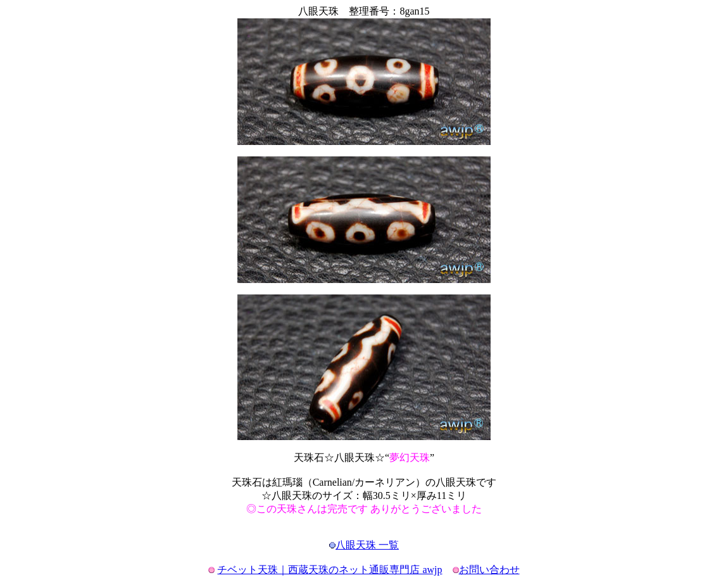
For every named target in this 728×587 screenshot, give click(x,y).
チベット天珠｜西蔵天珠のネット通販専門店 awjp (329, 570)
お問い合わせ (489, 570)
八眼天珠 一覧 (367, 545)
